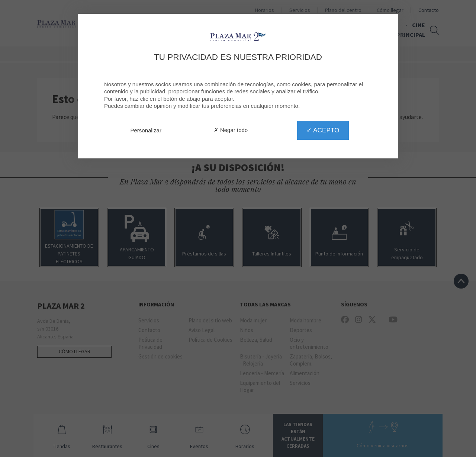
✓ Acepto (323, 130)
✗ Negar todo (231, 130)
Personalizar (146, 130)
